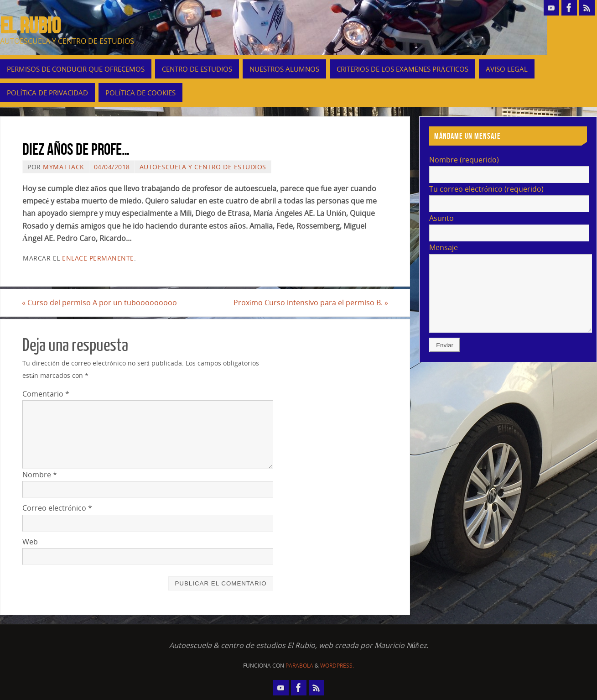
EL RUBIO (30, 26)
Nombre (40, 475)
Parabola (299, 666)
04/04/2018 (112, 167)
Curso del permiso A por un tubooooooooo (100, 303)
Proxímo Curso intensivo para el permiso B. (310, 303)
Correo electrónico (57, 508)
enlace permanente (98, 258)
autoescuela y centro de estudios (203, 167)
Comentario (46, 394)
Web (30, 542)
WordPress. (337, 666)
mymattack (64, 167)
